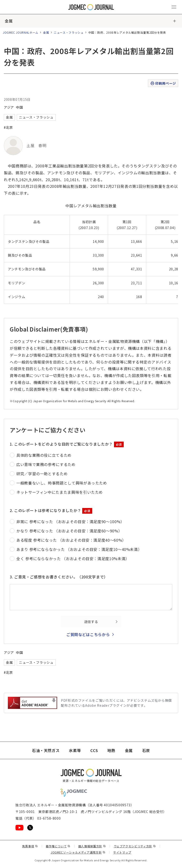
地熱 (111, 750)
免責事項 (30, 846)
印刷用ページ (163, 83)
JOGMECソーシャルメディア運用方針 (78, 852)
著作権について (58, 846)
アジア (9, 107)
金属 (9, 21)
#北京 (8, 127)
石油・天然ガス (46, 750)
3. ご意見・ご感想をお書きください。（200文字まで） (59, 577)
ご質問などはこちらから (88, 634)
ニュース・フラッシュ (69, 32)
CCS (94, 750)
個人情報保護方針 (92, 846)
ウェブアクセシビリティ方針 (135, 846)
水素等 (75, 750)
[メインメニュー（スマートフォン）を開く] (174, 7)
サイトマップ (122, 852)
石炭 (146, 750)
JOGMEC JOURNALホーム (21, 32)
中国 (19, 107)
